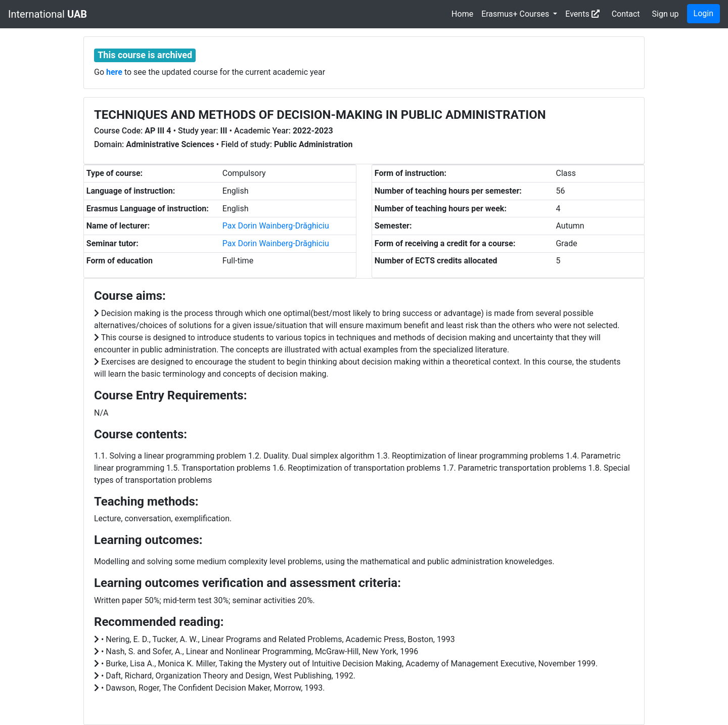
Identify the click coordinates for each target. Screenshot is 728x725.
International (48, 14)
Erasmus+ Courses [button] (516, 14)
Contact (626, 14)
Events (582, 14)
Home (462, 14)
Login (703, 13)
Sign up (666, 14)
